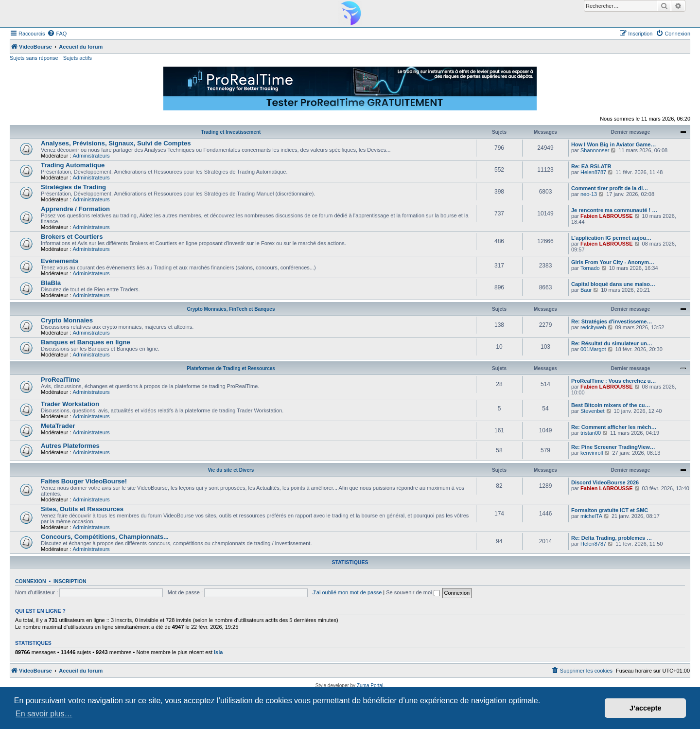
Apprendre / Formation (75, 209)
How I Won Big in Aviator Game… (613, 144)
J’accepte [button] (646, 708)
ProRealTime (60, 380)
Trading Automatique (73, 165)
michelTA (591, 516)
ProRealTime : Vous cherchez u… (613, 381)
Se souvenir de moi (413, 592)
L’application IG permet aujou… (611, 238)
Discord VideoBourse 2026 (605, 482)
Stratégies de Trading (73, 187)
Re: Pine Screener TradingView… (613, 447)
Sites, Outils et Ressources (82, 509)
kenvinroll (592, 453)
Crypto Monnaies (67, 320)
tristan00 (591, 433)
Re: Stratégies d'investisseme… (612, 321)
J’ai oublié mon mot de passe (347, 592)
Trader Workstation (70, 404)
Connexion (31, 581)
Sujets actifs (78, 58)
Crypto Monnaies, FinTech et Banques (231, 309)
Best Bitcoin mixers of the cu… (611, 405)
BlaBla (51, 283)
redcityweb (593, 327)
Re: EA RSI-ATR (591, 166)
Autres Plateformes (70, 446)
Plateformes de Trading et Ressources (231, 368)
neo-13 (589, 194)
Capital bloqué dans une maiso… (613, 284)
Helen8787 (593, 172)
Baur (586, 290)
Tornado (590, 268)
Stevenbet (593, 411)
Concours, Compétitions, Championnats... (105, 537)
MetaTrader (58, 426)
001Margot (593, 349)
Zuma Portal (370, 685)
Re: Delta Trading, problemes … (612, 538)
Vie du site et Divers (231, 470)
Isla (218, 652)
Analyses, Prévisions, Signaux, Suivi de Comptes (116, 143)
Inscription (70, 581)
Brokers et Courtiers (72, 237)
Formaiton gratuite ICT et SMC (610, 510)
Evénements (60, 261)
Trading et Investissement (231, 132)
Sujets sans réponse (34, 58)
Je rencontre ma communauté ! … (614, 210)
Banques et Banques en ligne (86, 342)
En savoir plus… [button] (44, 714)
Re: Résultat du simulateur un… (612, 343)
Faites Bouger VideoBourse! (84, 481)
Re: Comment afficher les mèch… (614, 427)
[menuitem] (57, 34)
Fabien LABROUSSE (607, 216)
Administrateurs (91, 156)
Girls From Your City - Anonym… (613, 262)
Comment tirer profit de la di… (610, 188)
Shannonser (595, 150)
